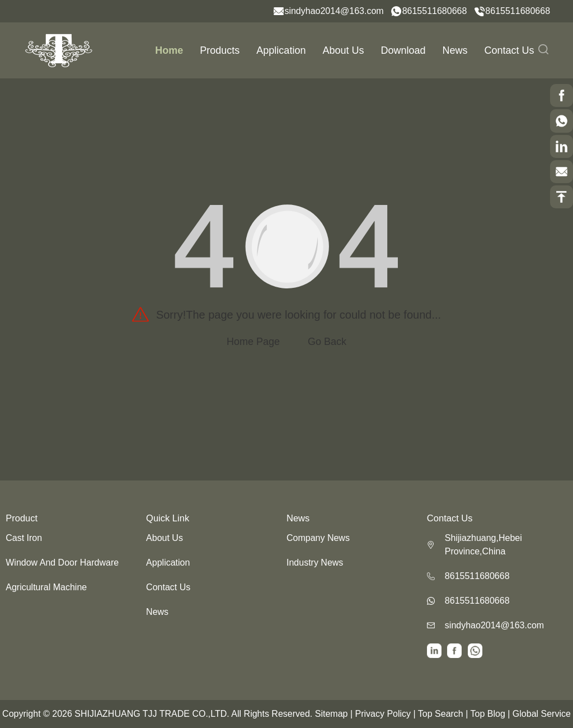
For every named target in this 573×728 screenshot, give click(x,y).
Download (403, 50)
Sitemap (332, 714)
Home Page (253, 342)
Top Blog (488, 714)
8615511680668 (435, 11)
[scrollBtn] (562, 95)
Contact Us (509, 50)
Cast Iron (24, 538)
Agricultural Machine (46, 587)
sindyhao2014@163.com (334, 11)
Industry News (315, 563)
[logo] (59, 50)
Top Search (441, 714)
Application (281, 50)
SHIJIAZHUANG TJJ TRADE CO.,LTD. (152, 714)
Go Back (327, 342)
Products (220, 50)
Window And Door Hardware (62, 563)
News (455, 50)
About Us (343, 50)
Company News (318, 538)
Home (169, 50)
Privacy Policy (383, 714)
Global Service (542, 714)
